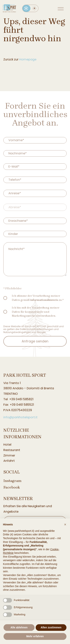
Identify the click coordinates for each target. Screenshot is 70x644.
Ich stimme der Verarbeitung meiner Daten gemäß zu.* (38, 298)
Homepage (28, 59)
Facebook (12, 487)
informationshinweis (44, 300)
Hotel (7, 445)
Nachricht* (17, 249)
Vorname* (16, 140)
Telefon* (15, 180)
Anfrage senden (35, 341)
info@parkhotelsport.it (20, 417)
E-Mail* (14, 167)
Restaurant (12, 450)
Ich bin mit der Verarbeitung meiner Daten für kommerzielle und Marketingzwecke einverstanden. (36, 312)
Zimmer (9, 455)
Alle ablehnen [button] (19, 627)
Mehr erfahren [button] (35, 636)
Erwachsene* (18, 221)
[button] (65, 524)
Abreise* (15, 207)
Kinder (13, 234)
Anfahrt (9, 461)
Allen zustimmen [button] (51, 627)
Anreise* (15, 193)
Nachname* (18, 153)
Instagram (12, 481)
